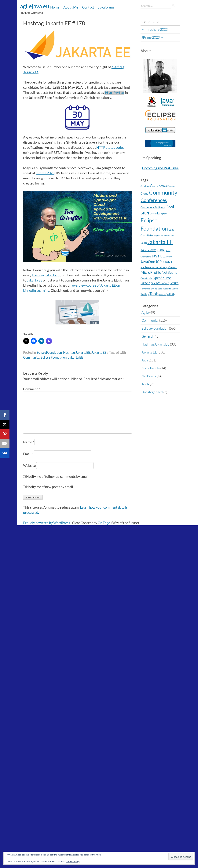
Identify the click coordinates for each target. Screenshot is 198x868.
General (147, 336)
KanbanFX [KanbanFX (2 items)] (155, 267)
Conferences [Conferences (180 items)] (154, 200)
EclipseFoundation (49, 352)
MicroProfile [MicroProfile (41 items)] (151, 272)
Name (29, 442)
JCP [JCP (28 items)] (159, 262)
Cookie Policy (73, 861)
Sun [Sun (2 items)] (176, 289)
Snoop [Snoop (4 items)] (154, 289)
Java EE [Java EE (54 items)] (158, 256)
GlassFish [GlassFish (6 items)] (146, 235)
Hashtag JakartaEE (77, 352)
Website (29, 465)
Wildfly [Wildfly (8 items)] (171, 294)
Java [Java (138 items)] (161, 249)
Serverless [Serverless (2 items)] (145, 289)
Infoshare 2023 (155, 29)
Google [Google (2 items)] (156, 236)
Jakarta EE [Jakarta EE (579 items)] (160, 242)
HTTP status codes (110, 147)
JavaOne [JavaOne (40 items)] (148, 261)
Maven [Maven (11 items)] (172, 267)
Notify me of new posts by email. (50, 487)
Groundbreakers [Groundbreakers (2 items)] (167, 236)
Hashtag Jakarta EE (46, 275)
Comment (31, 389)
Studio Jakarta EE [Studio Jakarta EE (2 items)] (166, 289)
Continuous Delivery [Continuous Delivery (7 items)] (153, 207)
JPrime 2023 (45, 173)
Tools (145, 384)
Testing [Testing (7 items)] (145, 294)
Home (55, 7)
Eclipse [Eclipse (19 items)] (162, 213)
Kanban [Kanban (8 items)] (145, 267)
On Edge (104, 523)
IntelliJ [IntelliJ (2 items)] (144, 243)
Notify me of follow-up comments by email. (58, 476)
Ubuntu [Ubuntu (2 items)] (163, 294)
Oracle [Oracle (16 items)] (145, 283)
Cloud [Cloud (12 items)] (145, 193)
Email (28, 454)
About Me (71, 7)
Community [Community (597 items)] (163, 192)
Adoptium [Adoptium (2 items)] (145, 186)
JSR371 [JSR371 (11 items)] (167, 262)
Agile (145, 312)
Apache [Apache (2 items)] (171, 186)
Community (31, 357)
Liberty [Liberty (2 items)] (164, 267)
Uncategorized (152, 392)
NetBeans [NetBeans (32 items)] (169, 272)
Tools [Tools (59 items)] (154, 294)
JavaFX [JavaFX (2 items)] (169, 257)
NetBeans (149, 376)
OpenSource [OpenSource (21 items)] (162, 278)
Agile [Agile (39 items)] (154, 185)
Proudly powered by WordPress (47, 523)
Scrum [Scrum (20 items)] (174, 283)
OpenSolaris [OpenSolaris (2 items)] (146, 278)
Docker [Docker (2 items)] (153, 214)
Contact (88, 7)
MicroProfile (151, 368)
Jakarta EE (35, 280)
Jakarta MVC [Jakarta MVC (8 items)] (148, 250)
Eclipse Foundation (54, 357)
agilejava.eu (35, 6)
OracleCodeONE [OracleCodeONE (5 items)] (160, 283)
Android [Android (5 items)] (163, 186)
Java (145, 360)
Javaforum (106, 7)
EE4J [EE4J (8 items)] (171, 230)
